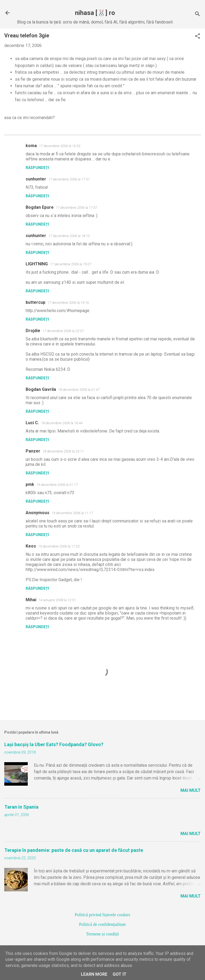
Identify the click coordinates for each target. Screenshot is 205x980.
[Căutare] (198, 15)
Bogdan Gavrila (41, 389)
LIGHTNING (37, 264)
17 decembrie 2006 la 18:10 (69, 236)
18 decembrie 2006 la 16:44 (62, 423)
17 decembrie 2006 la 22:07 (63, 331)
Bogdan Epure (40, 207)
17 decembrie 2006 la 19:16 (68, 303)
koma (31, 146)
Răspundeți (37, 168)
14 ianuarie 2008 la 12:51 (57, 600)
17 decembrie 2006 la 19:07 (71, 264)
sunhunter (36, 179)
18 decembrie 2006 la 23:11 (63, 451)
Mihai (31, 600)
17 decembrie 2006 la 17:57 (76, 208)
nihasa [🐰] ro (95, 13)
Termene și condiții (102, 934)
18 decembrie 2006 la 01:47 (79, 390)
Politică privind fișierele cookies (102, 915)
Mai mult (191, 790)
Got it (120, 974)
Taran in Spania (21, 807)
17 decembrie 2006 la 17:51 (69, 179)
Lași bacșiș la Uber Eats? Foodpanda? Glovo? (54, 744)
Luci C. (32, 423)
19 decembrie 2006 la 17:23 (59, 546)
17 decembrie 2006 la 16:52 (60, 146)
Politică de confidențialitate (102, 924)
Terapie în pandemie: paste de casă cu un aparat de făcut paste (74, 850)
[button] (198, 37)
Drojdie (33, 331)
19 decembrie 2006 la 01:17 (57, 485)
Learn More (94, 974)
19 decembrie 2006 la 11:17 (72, 513)
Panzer (33, 451)
